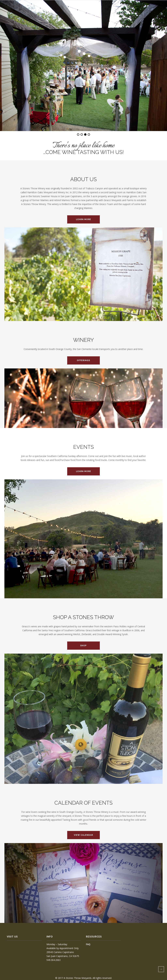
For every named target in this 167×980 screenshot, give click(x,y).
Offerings (83, 360)
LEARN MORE (83, 219)
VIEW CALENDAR (83, 835)
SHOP (83, 646)
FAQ (88, 944)
